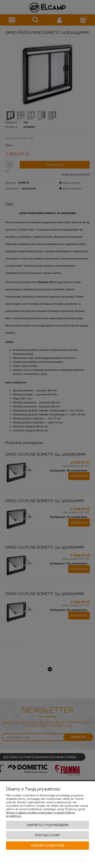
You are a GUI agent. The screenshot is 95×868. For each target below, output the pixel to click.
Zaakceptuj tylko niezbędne (47, 825)
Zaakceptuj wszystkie (47, 846)
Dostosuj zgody (47, 835)
